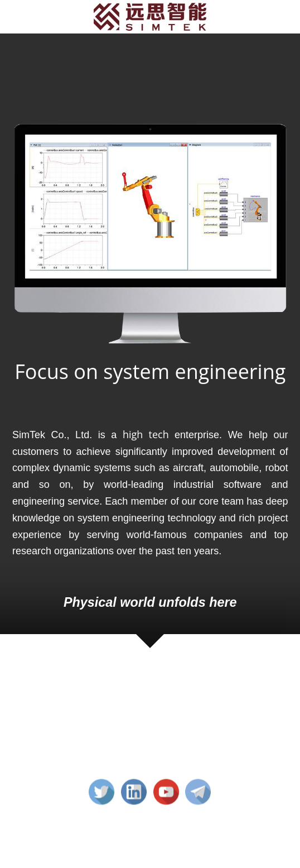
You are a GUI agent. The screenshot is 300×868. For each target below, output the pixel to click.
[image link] (150, 16)
